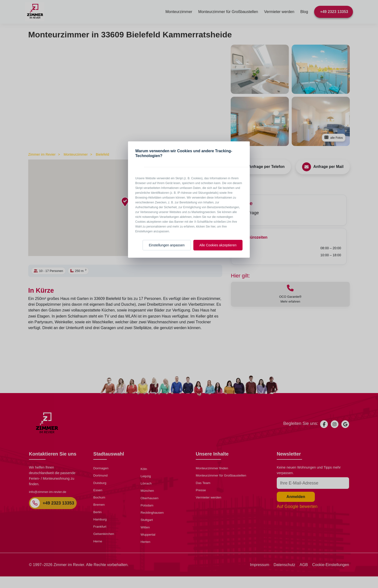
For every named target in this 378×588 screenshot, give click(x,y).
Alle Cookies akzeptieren (218, 245)
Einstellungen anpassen (167, 245)
